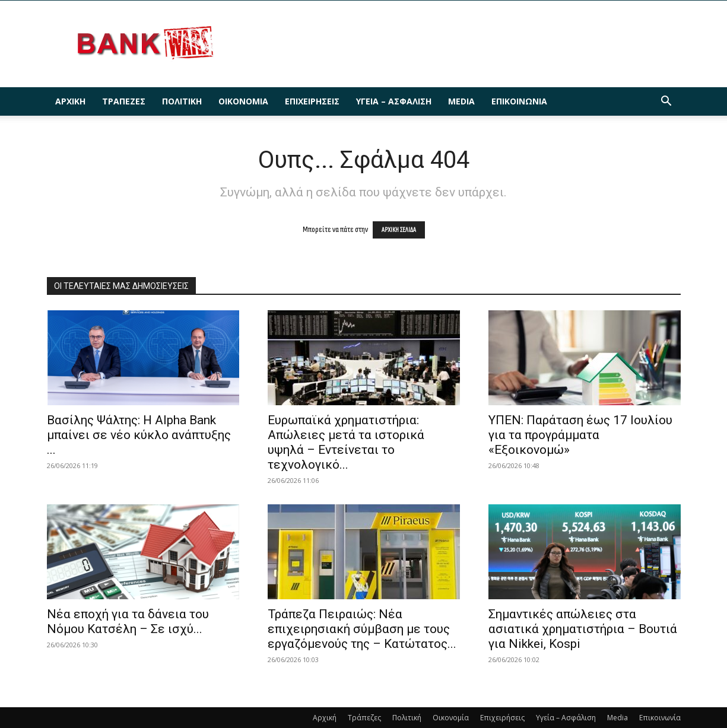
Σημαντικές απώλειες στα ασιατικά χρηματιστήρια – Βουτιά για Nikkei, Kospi (583, 629)
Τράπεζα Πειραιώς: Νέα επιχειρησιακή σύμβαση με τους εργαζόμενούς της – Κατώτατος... (362, 629)
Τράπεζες (124, 101)
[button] (666, 102)
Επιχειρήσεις (312, 101)
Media (461, 101)
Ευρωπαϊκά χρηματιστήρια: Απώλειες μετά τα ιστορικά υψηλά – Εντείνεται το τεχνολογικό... (346, 442)
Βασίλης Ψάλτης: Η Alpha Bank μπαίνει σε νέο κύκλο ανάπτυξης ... (139, 435)
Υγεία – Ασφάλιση (394, 101)
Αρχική (70, 101)
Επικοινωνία (519, 101)
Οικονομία (243, 101)
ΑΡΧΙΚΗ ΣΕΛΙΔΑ (399, 230)
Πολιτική (182, 101)
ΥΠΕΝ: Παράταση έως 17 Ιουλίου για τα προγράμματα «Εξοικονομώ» (580, 435)
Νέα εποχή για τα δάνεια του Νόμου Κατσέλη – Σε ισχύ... (128, 621)
